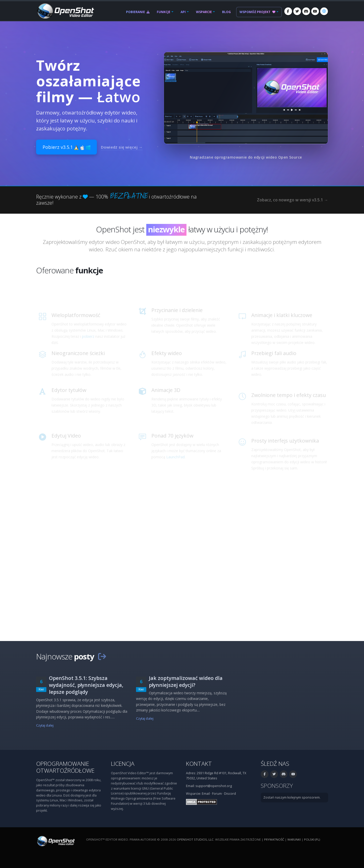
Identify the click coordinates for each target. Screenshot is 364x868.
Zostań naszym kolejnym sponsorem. (292, 797)
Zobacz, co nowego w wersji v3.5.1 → (292, 200)
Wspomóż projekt (257, 12)
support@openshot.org (214, 786)
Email (206, 794)
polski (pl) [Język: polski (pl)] (312, 839)
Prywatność (274, 839)
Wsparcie (204, 12)
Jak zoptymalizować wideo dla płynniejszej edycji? (186, 681)
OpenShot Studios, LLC (195, 839)
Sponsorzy (277, 786)
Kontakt (199, 764)
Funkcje (164, 12)
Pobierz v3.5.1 (66, 147)
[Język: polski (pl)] (324, 11)
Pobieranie (138, 12)
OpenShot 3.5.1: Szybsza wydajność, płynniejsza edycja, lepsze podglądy (86, 685)
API (183, 12)
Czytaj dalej (45, 725)
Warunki (294, 839)
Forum (217, 794)
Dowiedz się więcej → (122, 147)
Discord (230, 794)
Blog (226, 12)
